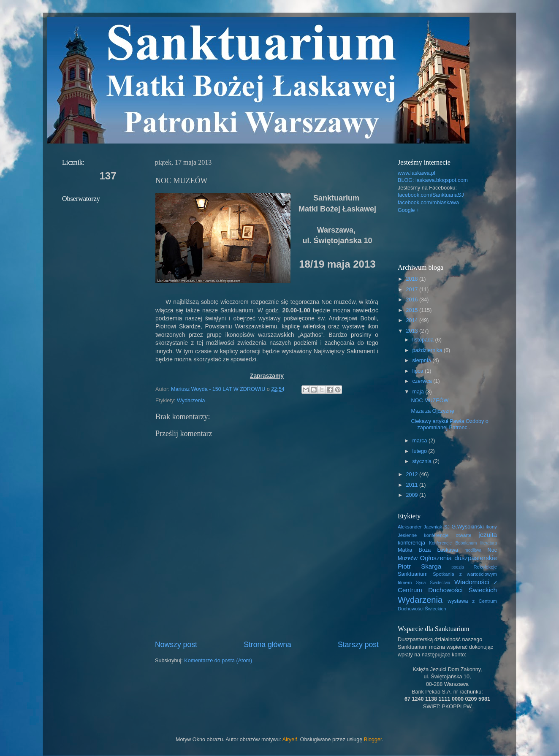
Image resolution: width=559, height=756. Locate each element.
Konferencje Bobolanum (453, 543)
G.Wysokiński (468, 527)
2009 (412, 495)
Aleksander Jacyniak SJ (424, 527)
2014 (412, 320)
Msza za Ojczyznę (432, 411)
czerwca (423, 381)
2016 (412, 300)
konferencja (411, 543)
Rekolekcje (485, 567)
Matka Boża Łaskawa (428, 550)
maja (419, 392)
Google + (408, 210)
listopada (424, 340)
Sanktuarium (413, 574)
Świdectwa (440, 583)
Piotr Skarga (419, 566)
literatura (489, 543)
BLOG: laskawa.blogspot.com (433, 180)
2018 (412, 279)
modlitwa (473, 550)
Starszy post (358, 645)
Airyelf (290, 740)
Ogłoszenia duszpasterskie (458, 558)
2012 (412, 474)
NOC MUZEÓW (430, 401)
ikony (491, 527)
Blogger (373, 740)
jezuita (488, 535)
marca (421, 441)
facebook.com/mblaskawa (428, 203)
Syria (421, 583)
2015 (412, 310)
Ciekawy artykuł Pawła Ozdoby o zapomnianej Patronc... (449, 424)
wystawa (458, 601)
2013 (412, 331)
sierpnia (423, 360)
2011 (412, 485)
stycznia (423, 461)
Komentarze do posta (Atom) (218, 661)
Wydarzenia (191, 401)
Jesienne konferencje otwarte (435, 535)
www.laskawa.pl (417, 173)
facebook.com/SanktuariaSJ (431, 195)
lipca (419, 371)
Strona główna (267, 645)
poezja (458, 567)
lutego (421, 451)
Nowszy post (176, 645)
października (428, 350)
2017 (412, 290)
